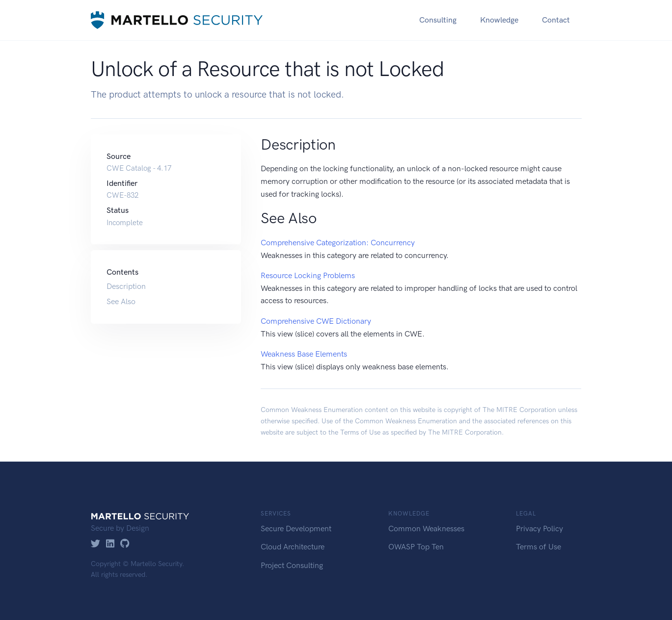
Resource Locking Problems (308, 275)
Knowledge (499, 20)
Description (126, 286)
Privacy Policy (539, 529)
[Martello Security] (177, 20)
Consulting (438, 20)
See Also (121, 301)
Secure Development (296, 529)
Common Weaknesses (426, 529)
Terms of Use (360, 432)
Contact (556, 20)
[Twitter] (95, 544)
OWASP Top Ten (416, 547)
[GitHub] (125, 544)
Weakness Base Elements (304, 354)
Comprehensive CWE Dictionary (316, 321)
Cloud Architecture (293, 547)
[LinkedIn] (110, 544)
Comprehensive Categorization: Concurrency (338, 243)
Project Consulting (292, 565)
